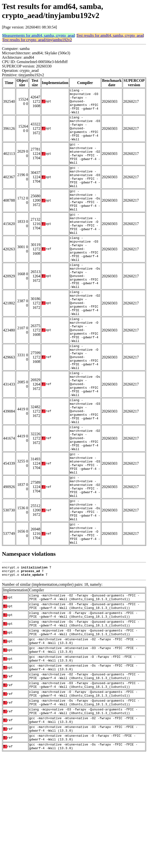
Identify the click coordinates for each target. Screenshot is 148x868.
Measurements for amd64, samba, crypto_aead (39, 35)
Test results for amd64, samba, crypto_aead (110, 35)
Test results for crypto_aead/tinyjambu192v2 (37, 40)
